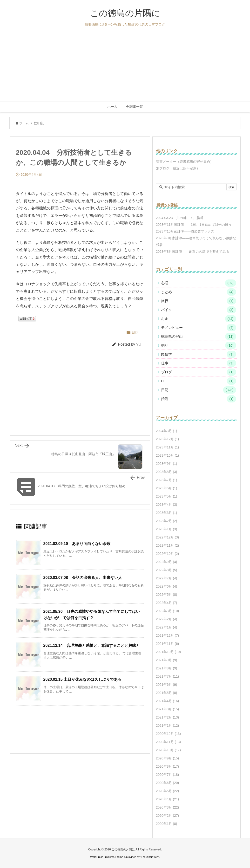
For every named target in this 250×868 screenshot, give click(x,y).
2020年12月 (169, 734)
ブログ (199, 372)
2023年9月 (167, 464)
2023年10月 (168, 455)
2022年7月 (167, 578)
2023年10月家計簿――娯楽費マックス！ (187, 231)
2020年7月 (168, 775)
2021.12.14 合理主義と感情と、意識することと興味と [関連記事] (92, 645)
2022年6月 (167, 586)
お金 (199, 319)
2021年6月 (167, 685)
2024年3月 (167, 431)
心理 (199, 283)
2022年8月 (167, 570)
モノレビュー (199, 328)
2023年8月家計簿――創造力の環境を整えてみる (193, 252)
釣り (199, 345)
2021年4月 (168, 701)
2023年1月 (167, 529)
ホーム (24, 123)
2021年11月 (168, 644)
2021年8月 (167, 668)
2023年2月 (167, 521)
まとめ (199, 292)
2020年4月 (168, 799)
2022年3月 (168, 611)
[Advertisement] (125, 65)
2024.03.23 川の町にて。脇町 (180, 218)
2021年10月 (169, 652)
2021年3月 (168, 709)
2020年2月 (168, 816)
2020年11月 (169, 742)
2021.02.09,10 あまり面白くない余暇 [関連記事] (77, 544)
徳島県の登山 (199, 337)
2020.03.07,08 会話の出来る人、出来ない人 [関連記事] (83, 578)
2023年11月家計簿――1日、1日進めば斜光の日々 (194, 225)
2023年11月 (168, 447)
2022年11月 (168, 545)
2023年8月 (167, 472)
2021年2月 (168, 717)
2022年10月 (168, 554)
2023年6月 (167, 488)
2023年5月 (167, 496)
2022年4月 (167, 603)
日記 (41, 123)
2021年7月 (168, 676)
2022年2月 (167, 619)
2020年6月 (168, 783)
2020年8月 (168, 766)
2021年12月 (168, 635)
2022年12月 (168, 537)
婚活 (199, 399)
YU (139, 344)
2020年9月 (168, 758)
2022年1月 (167, 627)
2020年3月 (168, 807)
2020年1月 (167, 824)
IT (199, 381)
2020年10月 (169, 750)
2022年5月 (167, 595)
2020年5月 (168, 791)
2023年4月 (167, 505)
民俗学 (199, 354)
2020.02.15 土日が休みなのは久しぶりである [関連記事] (83, 679)
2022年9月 (167, 562)
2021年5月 (167, 693)
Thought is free (150, 857)
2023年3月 (167, 513)
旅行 (199, 301)
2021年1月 (168, 725)
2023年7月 (167, 480)
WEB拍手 (27, 319)
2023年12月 (168, 439)
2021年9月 (167, 660)
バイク (199, 310)
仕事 (199, 363)
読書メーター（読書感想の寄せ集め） (185, 162)
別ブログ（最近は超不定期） (178, 168)
